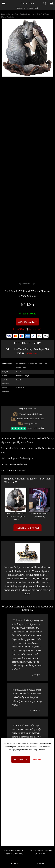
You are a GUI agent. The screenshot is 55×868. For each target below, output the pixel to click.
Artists (8, 14)
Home (3, 14)
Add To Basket (28, 322)
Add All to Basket (27, 528)
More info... (33, 353)
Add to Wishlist (20, 329)
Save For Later (35, 329)
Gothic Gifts (27, 3)
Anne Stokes (15, 14)
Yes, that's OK (21, 759)
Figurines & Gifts (25, 14)
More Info (37, 759)
